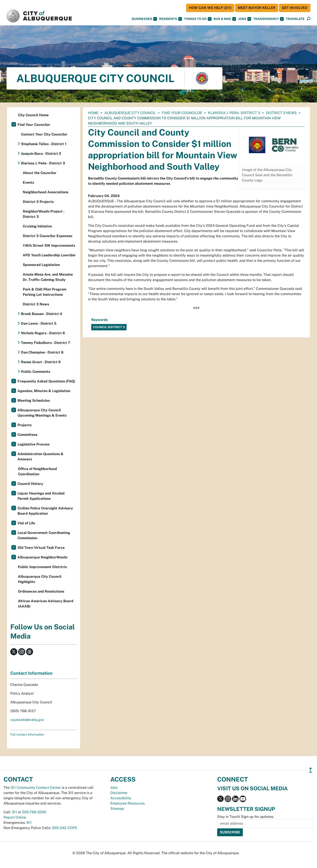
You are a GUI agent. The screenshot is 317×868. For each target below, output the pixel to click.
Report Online (15, 817)
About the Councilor (40, 173)
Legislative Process (33, 444)
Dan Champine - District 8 (42, 352)
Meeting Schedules (34, 401)
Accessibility (121, 798)
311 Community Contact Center (36, 788)
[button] (295, 19)
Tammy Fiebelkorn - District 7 (46, 343)
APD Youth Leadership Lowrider (49, 255)
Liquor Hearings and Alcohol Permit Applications (41, 496)
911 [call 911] (29, 823)
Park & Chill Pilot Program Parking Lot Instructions (45, 292)
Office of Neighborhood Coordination (37, 471)
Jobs (245, 19)
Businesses (144, 19)
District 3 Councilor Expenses (48, 236)
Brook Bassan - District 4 (42, 314)
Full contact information (27, 734)
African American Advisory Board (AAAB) (46, 604)
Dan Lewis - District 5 (39, 323)
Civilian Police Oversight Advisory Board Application (45, 511)
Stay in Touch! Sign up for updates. (246, 817)
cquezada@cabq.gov (27, 720)
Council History (30, 484)
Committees (27, 435)
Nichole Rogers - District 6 (43, 333)
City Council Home (33, 115)
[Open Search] (309, 19)
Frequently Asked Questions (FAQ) (46, 381)
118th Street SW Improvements (49, 246)
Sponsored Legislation (41, 265)
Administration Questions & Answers (41, 457)
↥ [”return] (311, 770)
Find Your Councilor (182, 113)
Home (93, 113)
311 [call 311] (14, 812)
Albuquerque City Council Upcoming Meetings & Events (42, 413)
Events (28, 182)
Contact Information (31, 673)
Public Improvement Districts (42, 567)
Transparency (269, 19)
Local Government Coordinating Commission (44, 535)
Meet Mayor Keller (257, 8)
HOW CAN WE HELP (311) (210, 8)
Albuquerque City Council (130, 113)
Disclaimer (119, 793)
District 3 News (281, 113)
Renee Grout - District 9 (41, 362)
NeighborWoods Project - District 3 (44, 214)
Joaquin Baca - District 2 (41, 154)
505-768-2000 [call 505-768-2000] (34, 812)
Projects (25, 425)
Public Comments (36, 372)
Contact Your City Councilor (44, 134)
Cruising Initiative (37, 226)
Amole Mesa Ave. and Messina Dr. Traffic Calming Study (48, 277)
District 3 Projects (38, 202)
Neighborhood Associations (46, 192)
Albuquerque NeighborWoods (42, 557)
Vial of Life (26, 523)
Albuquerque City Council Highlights (40, 579)
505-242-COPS (65, 828)
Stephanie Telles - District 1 (44, 144)
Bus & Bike (225, 19)
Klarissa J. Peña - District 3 (234, 113)
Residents (171, 19)
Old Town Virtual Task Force (41, 548)
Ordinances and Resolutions (41, 591)
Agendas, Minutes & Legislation (44, 391)
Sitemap (117, 809)
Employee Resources (128, 803)
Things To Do (198, 19)
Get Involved (295, 8)
